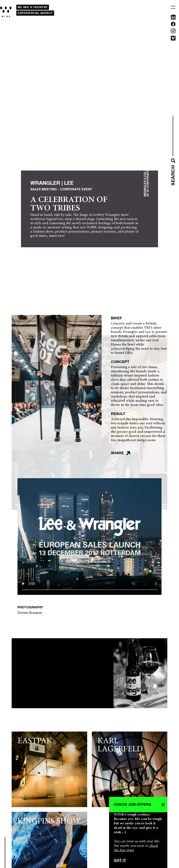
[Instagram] (173, 32)
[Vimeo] (173, 39)
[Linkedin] (173, 18)
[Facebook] (173, 25)
